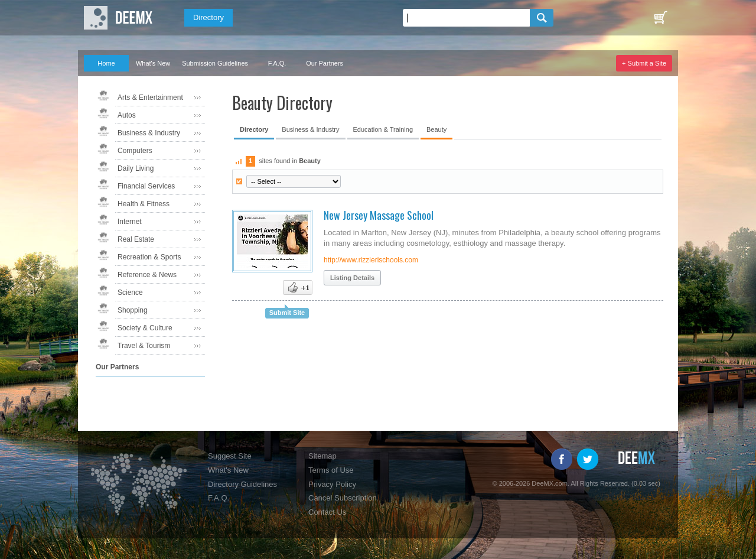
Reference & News (147, 275)
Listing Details (352, 278)
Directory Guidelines (242, 484)
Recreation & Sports (149, 257)
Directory (208, 17)
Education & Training (383, 129)
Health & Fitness (144, 204)
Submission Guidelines (215, 63)
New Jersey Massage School (379, 215)
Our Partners (325, 63)
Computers (135, 151)
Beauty (436, 129)
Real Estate (136, 239)
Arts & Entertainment (150, 97)
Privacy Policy (332, 484)
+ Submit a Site (644, 63)
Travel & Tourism (144, 346)
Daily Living (136, 168)
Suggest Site (230, 456)
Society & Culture (145, 328)
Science (130, 292)
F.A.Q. (277, 63)
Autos (127, 115)
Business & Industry (149, 133)
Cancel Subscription (343, 498)
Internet (130, 222)
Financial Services (146, 186)
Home (106, 63)
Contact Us (327, 512)
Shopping (133, 310)
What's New (153, 63)
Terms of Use (331, 470)
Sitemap (322, 456)
